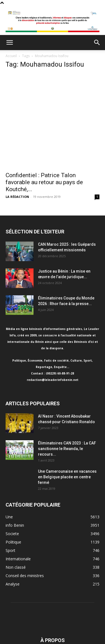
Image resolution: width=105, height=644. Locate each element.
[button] (9, 43)
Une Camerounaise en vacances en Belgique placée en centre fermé (67, 477)
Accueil (11, 56)
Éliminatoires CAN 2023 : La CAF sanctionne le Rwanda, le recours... (67, 449)
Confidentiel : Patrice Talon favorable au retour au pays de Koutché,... (44, 182)
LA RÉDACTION (17, 197)
